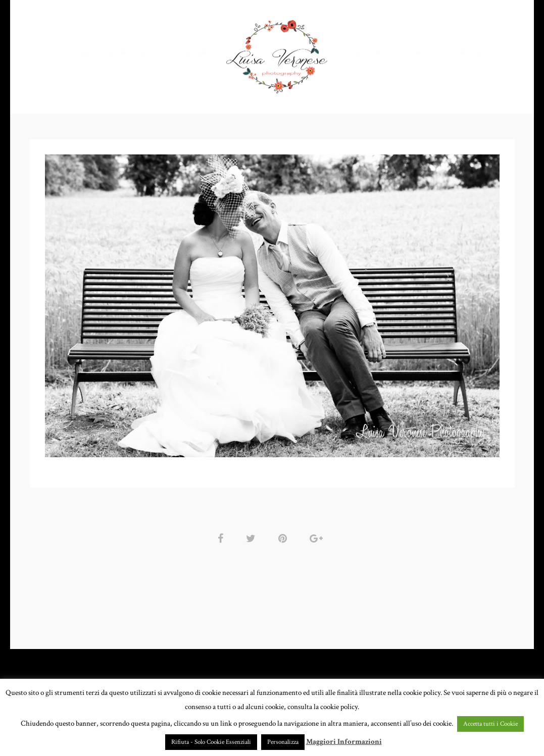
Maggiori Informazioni (344, 742)
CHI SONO (368, 53)
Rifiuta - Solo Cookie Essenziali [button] (211, 742)
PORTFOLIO (132, 53)
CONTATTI (424, 53)
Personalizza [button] (283, 742)
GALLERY (195, 53)
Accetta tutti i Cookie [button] (490, 724)
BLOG (471, 53)
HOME (81, 53)
